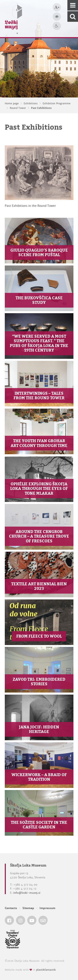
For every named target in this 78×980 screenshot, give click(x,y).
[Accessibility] (57, 26)
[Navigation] (73, 5)
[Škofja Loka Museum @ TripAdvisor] (43, 920)
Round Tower (18, 108)
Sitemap (28, 908)
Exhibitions (31, 103)
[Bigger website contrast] (57, 17)
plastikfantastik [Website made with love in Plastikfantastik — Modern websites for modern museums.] (46, 970)
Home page (12, 103)
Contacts (11, 908)
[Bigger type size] (57, 7)
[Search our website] (73, 16)
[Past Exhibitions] (39, 173)
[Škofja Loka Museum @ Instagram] (21, 920)
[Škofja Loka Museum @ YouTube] (32, 920)
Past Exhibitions (41, 108)
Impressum (47, 908)
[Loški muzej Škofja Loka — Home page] (14, 19)
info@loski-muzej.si (27, 893)
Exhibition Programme (57, 103)
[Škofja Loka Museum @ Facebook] (9, 920)
